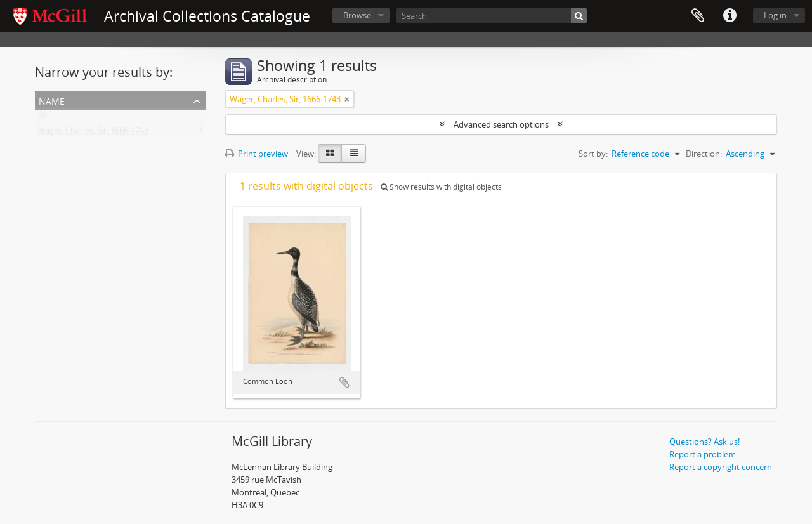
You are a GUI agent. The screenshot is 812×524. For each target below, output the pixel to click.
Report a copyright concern (721, 467)
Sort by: (593, 154)
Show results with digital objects (441, 187)
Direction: (704, 154)
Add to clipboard (344, 383)
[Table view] (354, 154)
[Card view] (330, 154)
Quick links (730, 16)
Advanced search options (501, 124)
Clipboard (698, 16)
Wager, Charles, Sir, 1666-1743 (93, 133)
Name (52, 100)
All (42, 118)
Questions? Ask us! (704, 442)
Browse (357, 15)
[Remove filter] (347, 99)
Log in (775, 15)
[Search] (492, 16)
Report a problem (703, 454)
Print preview (257, 154)
